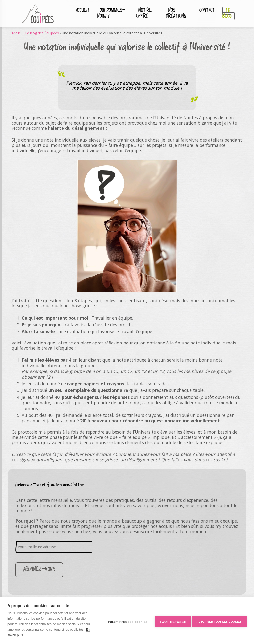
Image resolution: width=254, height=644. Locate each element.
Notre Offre (141, 14)
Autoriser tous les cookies (219, 621)
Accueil (81, 11)
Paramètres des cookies (125, 621)
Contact (206, 11)
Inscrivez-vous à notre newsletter (50, 485)
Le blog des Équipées (43, 33)
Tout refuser (171, 621)
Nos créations (175, 14)
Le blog (223, 14)
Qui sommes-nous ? (110, 14)
